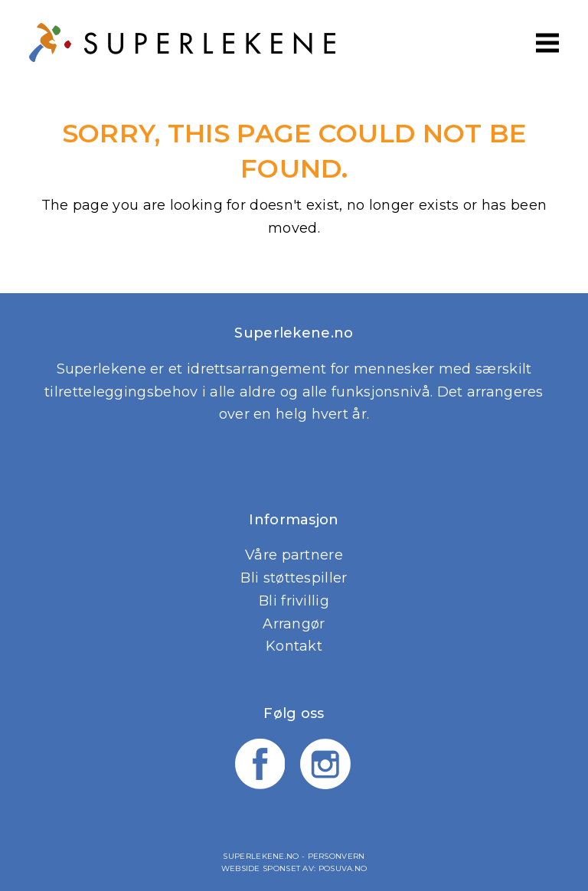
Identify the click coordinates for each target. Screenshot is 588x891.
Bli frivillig (294, 601)
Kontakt (294, 646)
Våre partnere (294, 555)
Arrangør (294, 624)
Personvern (336, 856)
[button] (547, 42)
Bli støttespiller (294, 578)
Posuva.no (343, 868)
